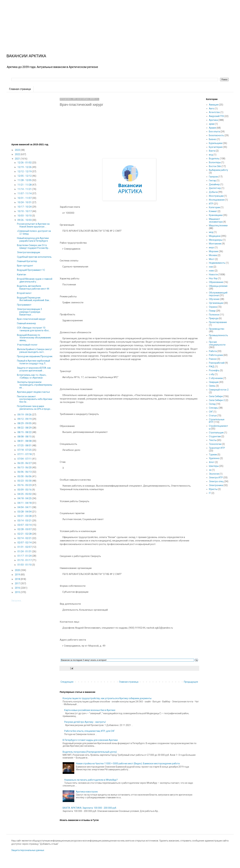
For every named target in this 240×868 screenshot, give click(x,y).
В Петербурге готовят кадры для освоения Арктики (90, 740)
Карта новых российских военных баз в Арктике (90, 710)
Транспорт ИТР (217, 448)
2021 (18, 159)
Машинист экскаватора (216, 220)
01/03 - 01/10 (25, 565)
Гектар (212, 181)
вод (211, 155)
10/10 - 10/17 (25, 211)
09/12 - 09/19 (25, 419)
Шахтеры (214, 466)
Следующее (67, 682)
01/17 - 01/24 (25, 556)
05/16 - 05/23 (25, 485)
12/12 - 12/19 (25, 171)
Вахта (212, 151)
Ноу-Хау (213, 278)
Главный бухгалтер (27, 261)
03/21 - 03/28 (25, 516)
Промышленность (218, 335)
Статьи (213, 416)
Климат (213, 211)
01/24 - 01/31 (25, 551)
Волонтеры (215, 162)
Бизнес (213, 139)
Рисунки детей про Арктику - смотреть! (85, 722)
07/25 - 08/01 (25, 445)
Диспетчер (215, 188)
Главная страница (20, 89)
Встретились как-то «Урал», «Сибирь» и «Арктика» (32, 376)
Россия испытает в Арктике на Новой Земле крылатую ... (33, 225)
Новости (213, 275)
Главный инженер (26, 323)
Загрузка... (17, 601)
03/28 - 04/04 (25, 512)
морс (212, 247)
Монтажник (215, 244)
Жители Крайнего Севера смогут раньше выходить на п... (35, 351)
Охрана (213, 307)
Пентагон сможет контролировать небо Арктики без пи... (35, 399)
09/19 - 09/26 (25, 415)
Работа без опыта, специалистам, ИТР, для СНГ (89, 731)
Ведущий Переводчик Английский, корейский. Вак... (34, 299)
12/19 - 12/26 (25, 167)
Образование (216, 282)
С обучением (216, 378)
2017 (18, 583)
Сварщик (214, 382)
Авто (212, 109)
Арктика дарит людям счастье (33, 392)
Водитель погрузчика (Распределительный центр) (90, 752)
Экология (214, 474)
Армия (212, 128)
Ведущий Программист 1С (31, 270)
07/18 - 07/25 (25, 450)
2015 (18, 592)
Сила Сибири (216, 396)
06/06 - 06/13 (25, 472)
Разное (213, 359)
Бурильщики (216, 143)
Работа (213, 351)
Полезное (214, 315)
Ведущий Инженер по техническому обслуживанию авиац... (34, 338)
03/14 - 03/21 (25, 521)
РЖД (212, 367)
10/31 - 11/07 (25, 198)
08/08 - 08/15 (25, 437)
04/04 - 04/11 (25, 507)
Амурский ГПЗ (216, 116)
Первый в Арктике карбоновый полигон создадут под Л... (33, 362)
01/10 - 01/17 (25, 560)
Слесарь (213, 408)
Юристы (213, 489)
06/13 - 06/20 (25, 467)
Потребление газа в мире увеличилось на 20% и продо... (34, 408)
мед (211, 232)
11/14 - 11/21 (25, 189)
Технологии (215, 444)
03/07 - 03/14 (25, 525)
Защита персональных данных (28, 850)
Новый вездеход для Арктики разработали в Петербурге (33, 239)
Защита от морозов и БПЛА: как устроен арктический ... (34, 369)
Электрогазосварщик (29, 252)
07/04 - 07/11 (25, 459)
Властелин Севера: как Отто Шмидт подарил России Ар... (33, 247)
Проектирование (218, 322)
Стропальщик (216, 433)
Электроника (216, 485)
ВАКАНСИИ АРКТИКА (26, 56)
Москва (213, 255)
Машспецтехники (218, 225)
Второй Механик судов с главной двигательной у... (35, 280)
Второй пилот (24, 293)
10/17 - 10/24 (25, 207)
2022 (18, 154)
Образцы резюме (218, 286)
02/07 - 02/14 (25, 543)
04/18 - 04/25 (25, 498)
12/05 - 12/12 (25, 176)
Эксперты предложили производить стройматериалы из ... (35, 385)
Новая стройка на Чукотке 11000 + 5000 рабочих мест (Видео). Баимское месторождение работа (128, 764)
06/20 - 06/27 (25, 463)
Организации (216, 303)
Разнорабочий (217, 363)
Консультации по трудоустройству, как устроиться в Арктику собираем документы (107, 698)
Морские (214, 251)
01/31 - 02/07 (25, 547)
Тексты (213, 440)
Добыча (213, 192)
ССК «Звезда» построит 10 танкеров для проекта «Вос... (34, 329)
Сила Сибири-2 (217, 400)
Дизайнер (214, 184)
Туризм (213, 455)
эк (210, 470)
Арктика (213, 120)
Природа (214, 318)
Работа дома (216, 355)
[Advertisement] (97, 23)
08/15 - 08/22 (25, 432)
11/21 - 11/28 (25, 185)
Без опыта (214, 132)
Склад (212, 404)
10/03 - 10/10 (25, 216)
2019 (18, 575)
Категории (215, 207)
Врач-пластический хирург (31, 319)
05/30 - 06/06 (25, 476)
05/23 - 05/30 (25, 481)
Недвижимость (217, 263)
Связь (212, 386)
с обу (212, 374)
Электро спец (216, 481)
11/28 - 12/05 (25, 180)
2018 (18, 579)
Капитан (22, 275)
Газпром (213, 177)
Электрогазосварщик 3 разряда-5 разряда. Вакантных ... (29, 312)
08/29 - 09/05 (25, 423)
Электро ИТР (216, 478)
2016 (18, 588)
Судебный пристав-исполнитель (34, 257)
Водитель (214, 159)
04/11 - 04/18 (25, 503)
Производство (217, 329)
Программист (24, 305)
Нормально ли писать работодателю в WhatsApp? (91, 780)
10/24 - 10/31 (25, 202)
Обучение (214, 299)
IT (210, 493)
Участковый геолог (27, 345)
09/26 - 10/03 (25, 220)
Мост (212, 259)
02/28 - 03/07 (25, 529)
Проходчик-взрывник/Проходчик (35, 356)
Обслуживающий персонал (218, 294)
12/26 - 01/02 (25, 163)
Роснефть (214, 370)
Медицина (215, 236)
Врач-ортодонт (25, 266)
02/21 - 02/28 (25, 534)
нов (211, 267)
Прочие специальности (217, 343)
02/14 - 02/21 (25, 538)
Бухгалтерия (216, 147)
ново (212, 271)
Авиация (214, 105)
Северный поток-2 (219, 390)
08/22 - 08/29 (25, 428)
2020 (18, 570)
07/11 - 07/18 (25, 454)
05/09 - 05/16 (25, 490)
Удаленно (214, 458)
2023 (18, 150)
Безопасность (216, 135)
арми (212, 124)
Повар (212, 311)
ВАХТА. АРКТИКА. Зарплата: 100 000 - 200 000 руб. (90, 808)
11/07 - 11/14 (25, 193)
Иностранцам (216, 196)
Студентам (215, 436)
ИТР (211, 204)
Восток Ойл (215, 166)
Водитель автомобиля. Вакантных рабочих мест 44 (33, 287)
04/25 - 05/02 (25, 494)
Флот (212, 462)
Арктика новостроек (87, 792)
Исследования (217, 200)
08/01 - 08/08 (25, 441)
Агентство (214, 112)
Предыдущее (191, 682)
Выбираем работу (218, 170)
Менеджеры (216, 240)
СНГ (211, 412)
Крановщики (216, 215)
